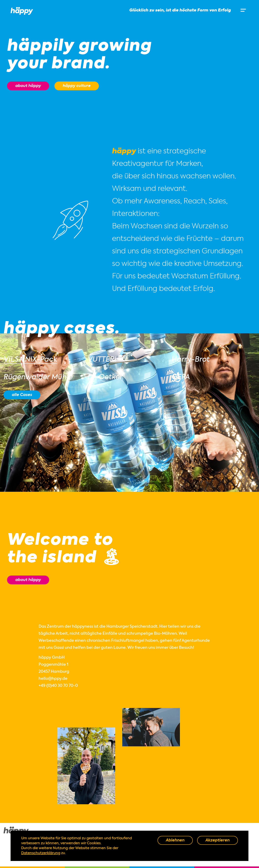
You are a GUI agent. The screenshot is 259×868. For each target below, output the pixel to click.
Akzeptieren (218, 840)
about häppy (28, 86)
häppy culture (77, 86)
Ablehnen (175, 840)
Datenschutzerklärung (41, 853)
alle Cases (22, 395)
